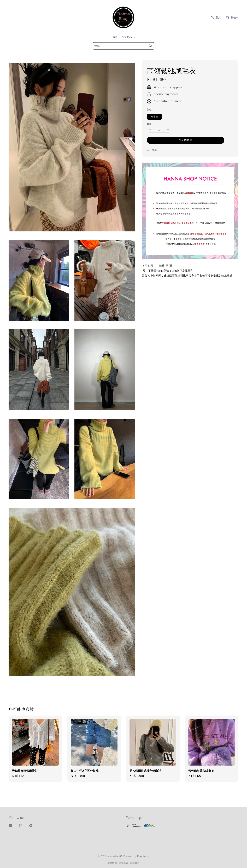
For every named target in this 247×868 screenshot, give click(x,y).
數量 (149, 124)
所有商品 (127, 37)
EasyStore (143, 857)
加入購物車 (186, 140)
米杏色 (154, 117)
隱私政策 (124, 863)
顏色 (149, 110)
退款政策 (135, 863)
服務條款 (112, 863)
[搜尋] (151, 46)
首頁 (115, 37)
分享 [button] (152, 150)
